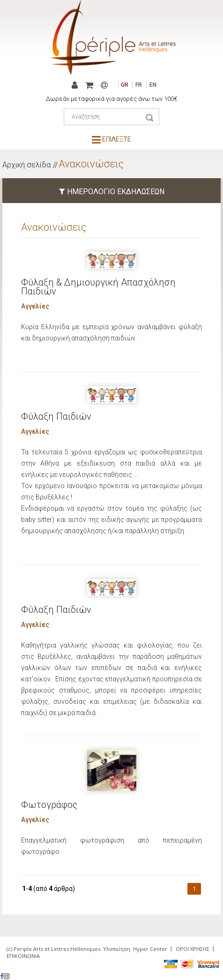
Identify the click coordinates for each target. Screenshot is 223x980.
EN (153, 85)
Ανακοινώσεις (91, 164)
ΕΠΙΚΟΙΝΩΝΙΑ (23, 956)
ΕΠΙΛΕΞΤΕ (111, 139)
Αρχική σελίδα (26, 165)
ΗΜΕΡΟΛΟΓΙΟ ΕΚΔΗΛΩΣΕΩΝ (112, 192)
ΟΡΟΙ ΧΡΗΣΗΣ (193, 949)
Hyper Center (150, 949)
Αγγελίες (35, 306)
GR (125, 85)
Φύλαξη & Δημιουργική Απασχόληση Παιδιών (98, 287)
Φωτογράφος (49, 805)
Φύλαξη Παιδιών (56, 416)
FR (139, 85)
